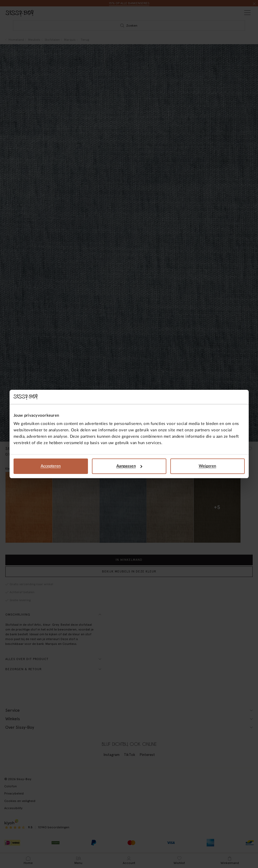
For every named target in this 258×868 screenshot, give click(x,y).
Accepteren (51, 466)
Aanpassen (129, 466)
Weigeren (208, 466)
